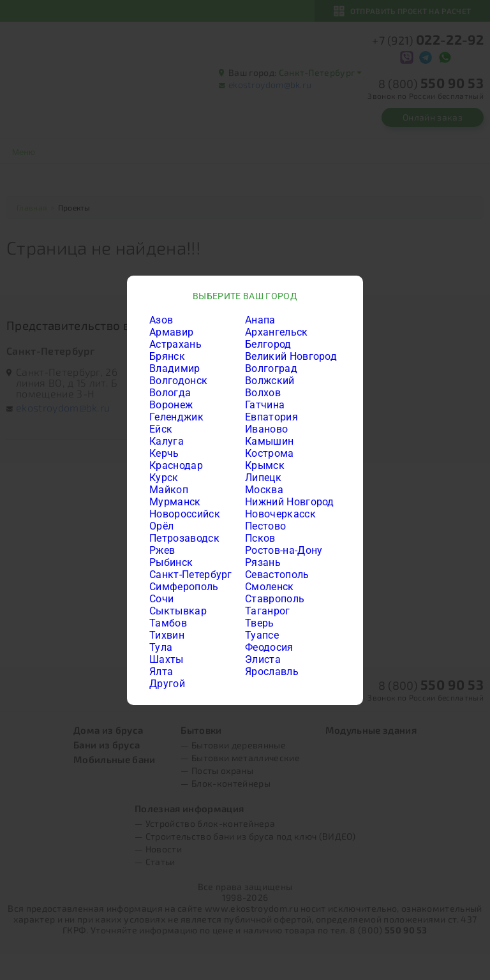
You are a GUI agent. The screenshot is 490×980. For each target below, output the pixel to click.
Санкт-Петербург (191, 575)
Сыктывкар (178, 611)
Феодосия (269, 647)
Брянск (167, 356)
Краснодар (176, 465)
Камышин (269, 441)
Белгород (268, 344)
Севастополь (277, 575)
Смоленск (270, 587)
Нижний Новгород (290, 502)
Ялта (161, 672)
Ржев (162, 550)
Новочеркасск (280, 514)
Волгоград (271, 368)
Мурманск (175, 502)
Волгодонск (178, 381)
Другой (167, 684)
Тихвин (167, 635)
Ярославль (272, 672)
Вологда (170, 393)
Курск (164, 478)
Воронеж (171, 405)
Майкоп (169, 490)
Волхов (263, 393)
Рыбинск (171, 562)
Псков (260, 538)
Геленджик (176, 417)
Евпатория (271, 417)
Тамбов (168, 623)
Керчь (164, 453)
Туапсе (262, 635)
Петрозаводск (184, 538)
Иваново (266, 429)
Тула (161, 647)
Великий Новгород (291, 356)
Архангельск (277, 332)
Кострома (270, 453)
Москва (264, 490)
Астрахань (175, 344)
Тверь (260, 623)
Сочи (161, 599)
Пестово (265, 526)
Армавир (171, 332)
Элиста (263, 659)
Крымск (265, 465)
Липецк (263, 478)
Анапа (260, 320)
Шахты (167, 659)
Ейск (161, 429)
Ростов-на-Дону (284, 550)
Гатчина (265, 405)
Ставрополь (275, 599)
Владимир (175, 368)
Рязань (263, 562)
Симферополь (184, 587)
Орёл (161, 526)
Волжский (270, 381)
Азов (161, 320)
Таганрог (268, 611)
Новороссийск (185, 514)
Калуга (167, 441)
